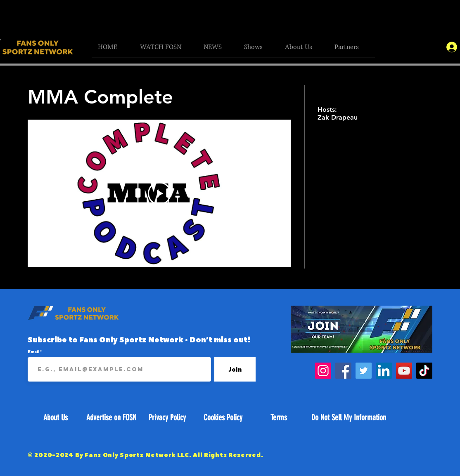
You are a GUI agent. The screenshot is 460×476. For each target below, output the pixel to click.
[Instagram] (323, 371)
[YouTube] (404, 371)
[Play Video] (159, 193)
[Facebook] (343, 371)
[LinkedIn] (384, 371)
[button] (166, 47)
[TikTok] (424, 371)
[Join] (235, 369)
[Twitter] (364, 371)
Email (34, 351)
